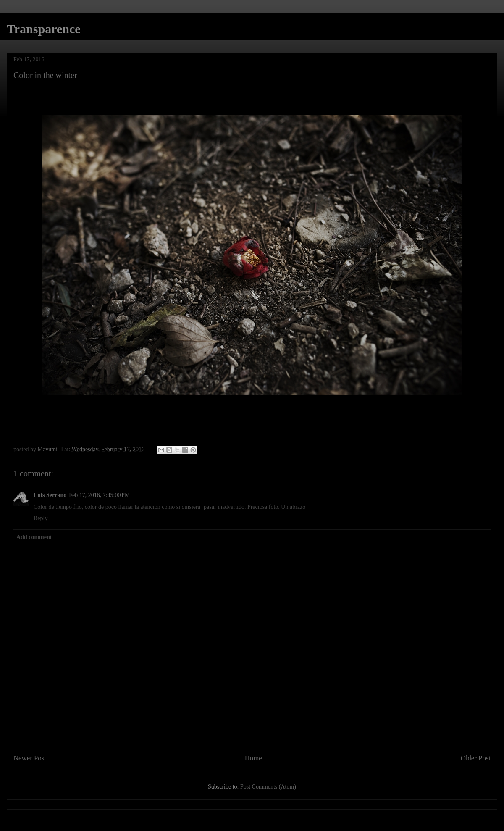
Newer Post (30, 758)
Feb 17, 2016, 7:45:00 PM (99, 495)
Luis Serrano (50, 495)
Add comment (34, 537)
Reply (41, 518)
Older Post (476, 758)
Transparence (44, 29)
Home (253, 758)
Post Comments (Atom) (268, 787)
